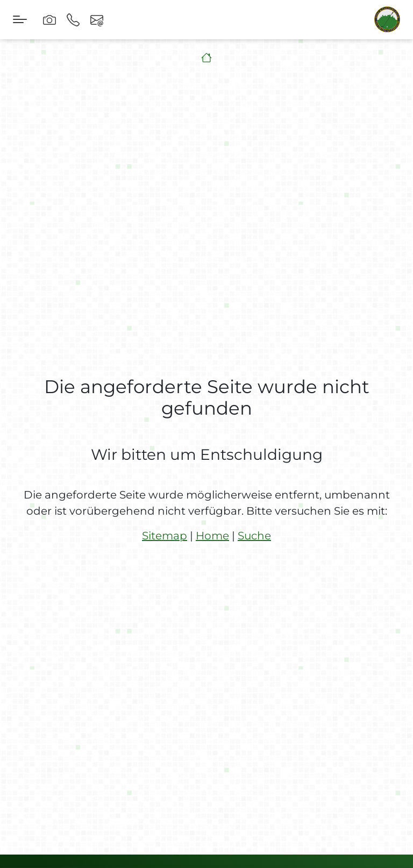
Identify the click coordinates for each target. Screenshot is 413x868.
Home (212, 536)
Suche (254, 536)
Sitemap (165, 536)
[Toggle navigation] (20, 20)
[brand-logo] (387, 19)
